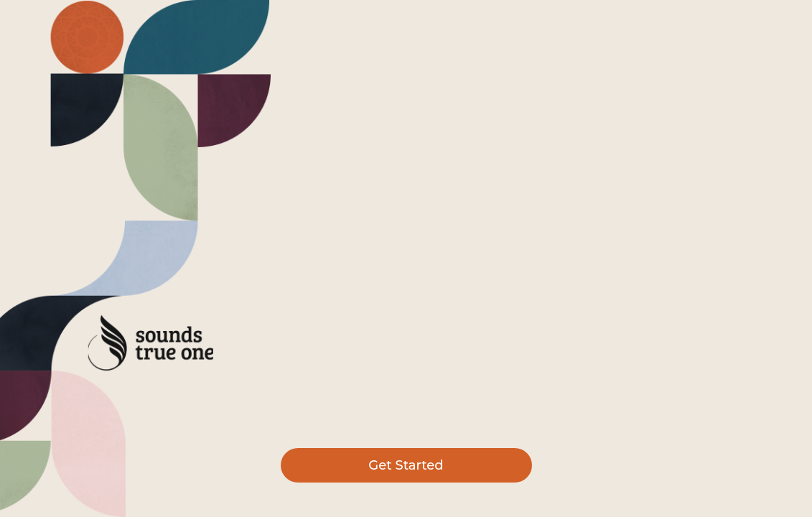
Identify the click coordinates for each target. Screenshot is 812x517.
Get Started (406, 465)
